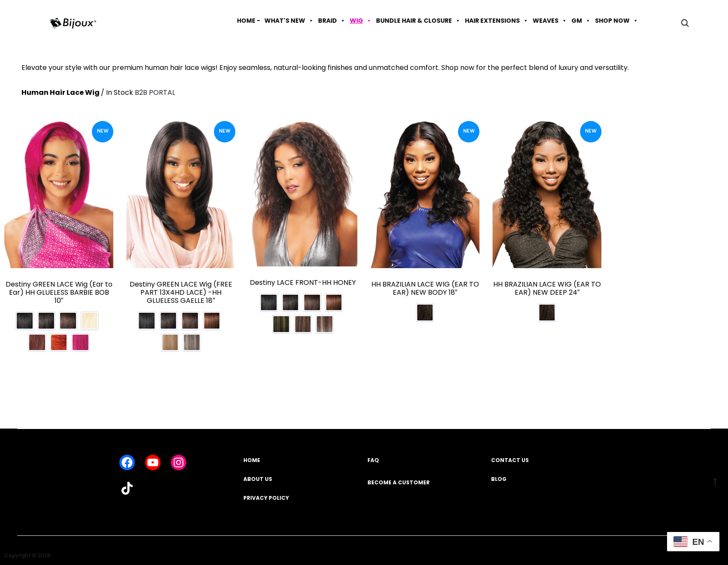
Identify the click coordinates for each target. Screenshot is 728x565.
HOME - (249, 21)
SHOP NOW (617, 21)
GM (581, 21)
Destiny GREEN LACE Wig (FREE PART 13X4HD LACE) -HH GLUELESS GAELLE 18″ (181, 292)
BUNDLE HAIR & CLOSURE (418, 21)
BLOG (499, 473)
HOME (252, 455)
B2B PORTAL (155, 92)
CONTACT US (510, 455)
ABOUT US (258, 473)
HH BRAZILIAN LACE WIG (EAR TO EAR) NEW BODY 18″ (425, 288)
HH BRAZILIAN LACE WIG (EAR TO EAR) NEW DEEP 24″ (547, 288)
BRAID (332, 21)
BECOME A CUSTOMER (399, 476)
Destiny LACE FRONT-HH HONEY (303, 282)
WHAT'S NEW (289, 21)
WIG (361, 21)
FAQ (373, 455)
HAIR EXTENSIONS (497, 21)
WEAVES (550, 21)
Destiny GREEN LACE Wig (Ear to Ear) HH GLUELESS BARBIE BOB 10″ (59, 292)
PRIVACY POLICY (266, 492)
